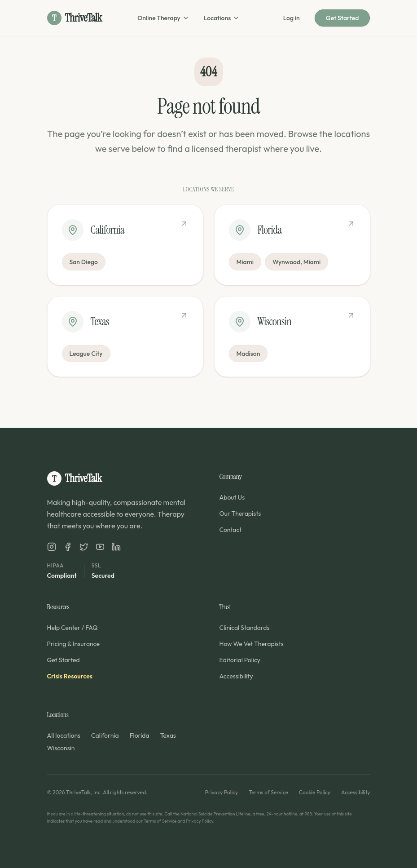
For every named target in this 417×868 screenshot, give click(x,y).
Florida (140, 735)
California (105, 735)
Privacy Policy (222, 792)
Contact (231, 530)
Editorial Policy (240, 660)
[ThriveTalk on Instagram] (52, 547)
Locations (217, 18)
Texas (168, 735)
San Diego (84, 262)
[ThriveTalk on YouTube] (100, 547)
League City (86, 354)
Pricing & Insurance (73, 644)
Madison (248, 354)
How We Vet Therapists (252, 644)
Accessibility (236, 676)
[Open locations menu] (236, 18)
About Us (232, 497)
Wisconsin (61, 748)
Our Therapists (240, 514)
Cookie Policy (315, 792)
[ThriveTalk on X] (84, 547)
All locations (64, 735)
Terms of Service (268, 792)
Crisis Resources (70, 676)
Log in (292, 18)
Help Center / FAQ (72, 628)
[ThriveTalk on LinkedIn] (116, 547)
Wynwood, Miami (296, 262)
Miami (245, 262)
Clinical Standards (245, 628)
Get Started (342, 18)
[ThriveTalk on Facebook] (68, 547)
